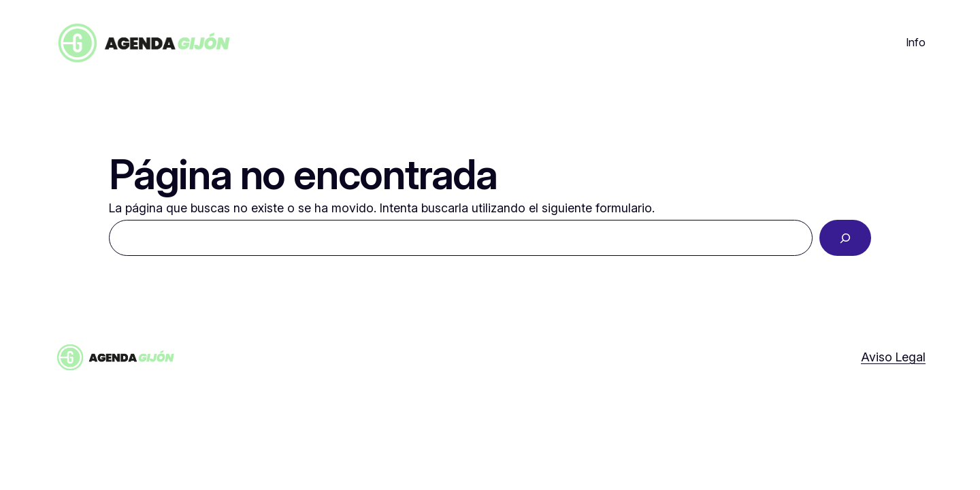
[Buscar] (845, 238)
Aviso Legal (893, 357)
